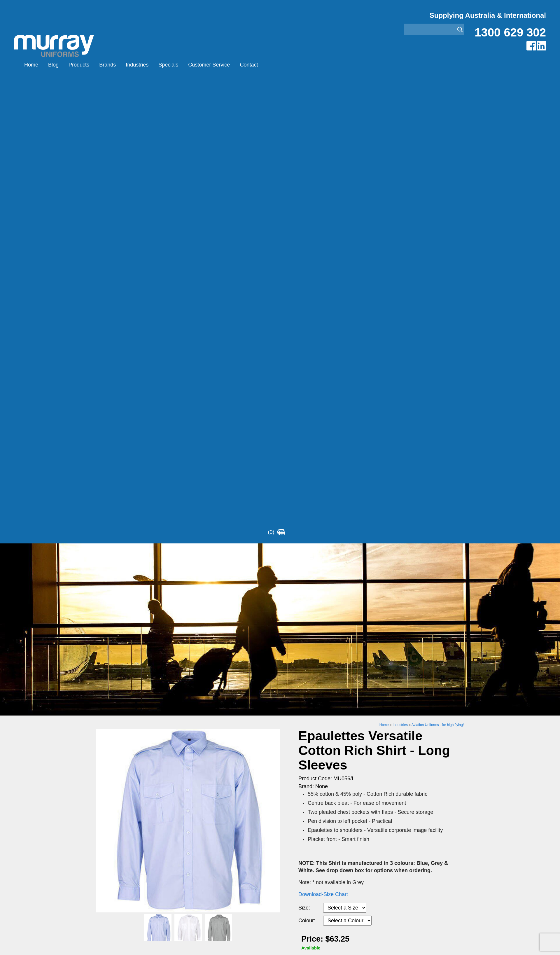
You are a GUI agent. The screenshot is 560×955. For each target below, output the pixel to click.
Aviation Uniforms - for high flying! (438, 262)
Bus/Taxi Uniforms (299, 673)
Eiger (194, 673)
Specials (168, 65)
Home (31, 65)
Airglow (196, 666)
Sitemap (202, 762)
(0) (276, 65)
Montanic (198, 681)
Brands (107, 65)
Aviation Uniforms (298, 666)
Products (79, 65)
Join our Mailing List (280, 619)
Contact (249, 65)
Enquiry (346, 520)
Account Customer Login (122, 717)
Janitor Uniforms (297, 688)
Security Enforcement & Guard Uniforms (322, 703)
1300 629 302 (510, 32)
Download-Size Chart (323, 431)
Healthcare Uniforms (301, 681)
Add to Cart (346, 502)
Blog (53, 65)
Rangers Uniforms (299, 695)
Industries (137, 65)
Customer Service (209, 65)
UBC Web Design (242, 762)
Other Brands (202, 688)
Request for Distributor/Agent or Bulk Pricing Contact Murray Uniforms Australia (280, 590)
